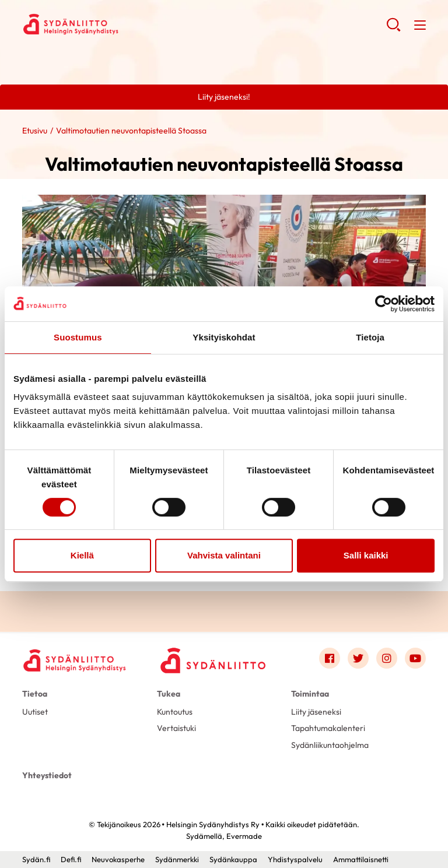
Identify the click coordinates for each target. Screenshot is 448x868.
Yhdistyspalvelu (295, 859)
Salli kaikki (366, 555)
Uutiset (35, 712)
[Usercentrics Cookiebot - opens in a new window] (384, 304)
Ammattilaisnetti (361, 859)
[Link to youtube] (415, 658)
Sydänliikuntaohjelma (330, 745)
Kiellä (82, 555)
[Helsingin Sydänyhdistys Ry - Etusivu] (75, 660)
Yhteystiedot (47, 775)
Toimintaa (310, 694)
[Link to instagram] (387, 658)
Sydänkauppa (233, 859)
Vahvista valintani (224, 555)
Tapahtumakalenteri (328, 728)
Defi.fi (71, 859)
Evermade (244, 836)
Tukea (169, 694)
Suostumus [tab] (78, 337)
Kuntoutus (175, 712)
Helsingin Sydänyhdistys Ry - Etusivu (116, 24)
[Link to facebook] (330, 658)
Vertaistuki (176, 728)
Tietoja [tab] (370, 337)
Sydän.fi (36, 859)
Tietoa (35, 694)
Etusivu (35, 131)
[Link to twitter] (358, 658)
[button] (393, 29)
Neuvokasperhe (118, 859)
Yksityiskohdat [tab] (224, 337)
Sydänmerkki (177, 859)
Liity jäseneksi (316, 712)
